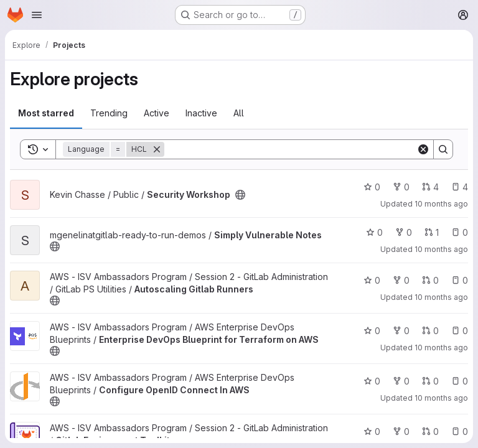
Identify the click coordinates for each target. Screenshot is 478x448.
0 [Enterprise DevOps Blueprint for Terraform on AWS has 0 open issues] (460, 331)
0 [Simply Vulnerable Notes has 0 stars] (374, 232)
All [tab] (239, 113)
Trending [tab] (109, 113)
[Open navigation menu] (37, 15)
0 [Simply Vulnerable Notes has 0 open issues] (460, 232)
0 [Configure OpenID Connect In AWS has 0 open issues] (460, 381)
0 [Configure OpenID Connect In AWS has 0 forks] (401, 381)
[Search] (290, 149)
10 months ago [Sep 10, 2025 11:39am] (441, 204)
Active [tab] (157, 113)
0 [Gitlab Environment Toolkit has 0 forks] (401, 432)
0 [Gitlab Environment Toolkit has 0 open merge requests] (430, 432)
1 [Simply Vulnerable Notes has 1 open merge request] (432, 232)
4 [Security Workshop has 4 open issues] (460, 187)
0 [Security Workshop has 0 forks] (401, 187)
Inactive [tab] (201, 113)
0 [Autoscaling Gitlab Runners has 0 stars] (372, 280)
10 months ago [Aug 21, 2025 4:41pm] (441, 398)
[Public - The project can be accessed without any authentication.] (240, 195)
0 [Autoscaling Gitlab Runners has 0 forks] (401, 280)
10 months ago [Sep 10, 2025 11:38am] (441, 249)
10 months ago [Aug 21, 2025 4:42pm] (441, 297)
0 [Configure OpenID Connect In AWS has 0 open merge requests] (430, 381)
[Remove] (157, 149)
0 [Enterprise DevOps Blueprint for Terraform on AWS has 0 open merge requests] (430, 331)
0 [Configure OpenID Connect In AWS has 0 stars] (372, 381)
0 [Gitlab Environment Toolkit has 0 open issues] (460, 432)
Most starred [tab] (46, 113)
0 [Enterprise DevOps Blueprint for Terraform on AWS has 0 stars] (372, 331)
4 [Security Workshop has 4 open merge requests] (430, 187)
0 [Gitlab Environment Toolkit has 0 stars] (372, 432)
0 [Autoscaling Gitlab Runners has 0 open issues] (460, 280)
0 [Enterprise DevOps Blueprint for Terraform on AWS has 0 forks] (401, 331)
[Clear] (423, 149)
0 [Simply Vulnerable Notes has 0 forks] (404, 232)
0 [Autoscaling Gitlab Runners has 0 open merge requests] (430, 280)
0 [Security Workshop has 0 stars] (372, 187)
